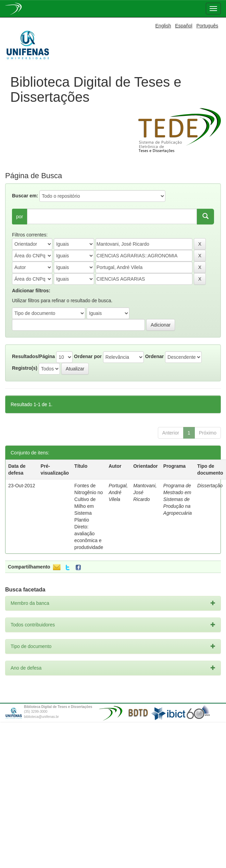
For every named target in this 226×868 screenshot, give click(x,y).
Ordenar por (88, 356)
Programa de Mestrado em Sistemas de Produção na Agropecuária (178, 499)
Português (207, 26)
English (163, 26)
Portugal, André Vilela (118, 492)
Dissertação (210, 486)
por (20, 217)
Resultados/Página (33, 356)
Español (184, 26)
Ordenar (154, 356)
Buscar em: (25, 196)
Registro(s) (25, 368)
